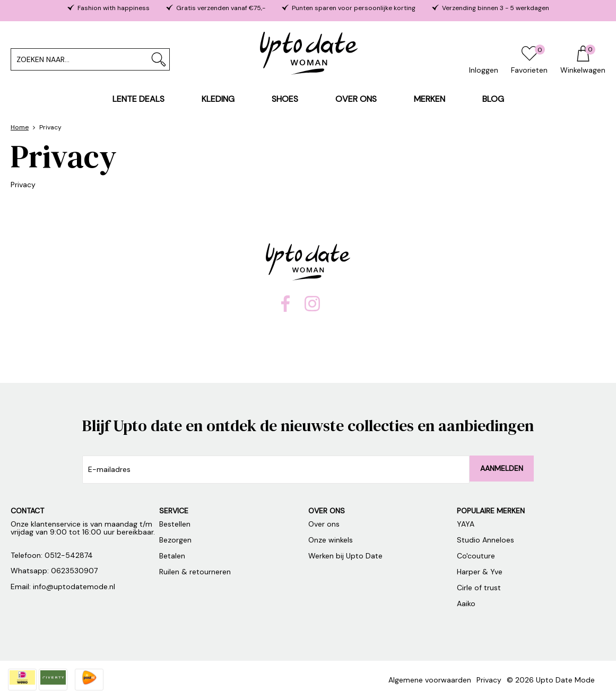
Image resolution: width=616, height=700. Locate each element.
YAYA (466, 524)
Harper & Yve (480, 572)
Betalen (172, 556)
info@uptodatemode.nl (74, 587)
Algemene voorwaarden (430, 680)
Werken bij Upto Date (345, 556)
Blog (493, 99)
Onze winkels (331, 540)
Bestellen (175, 524)
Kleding (218, 99)
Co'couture (477, 556)
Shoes (285, 99)
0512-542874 (69, 555)
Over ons (356, 99)
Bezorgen (175, 540)
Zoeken (159, 59)
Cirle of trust (480, 588)
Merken (430, 99)
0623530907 (74, 571)
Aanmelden (502, 468)
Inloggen (484, 70)
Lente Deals (138, 99)
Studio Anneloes (485, 540)
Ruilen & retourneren (195, 572)
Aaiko (467, 603)
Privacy (489, 680)
